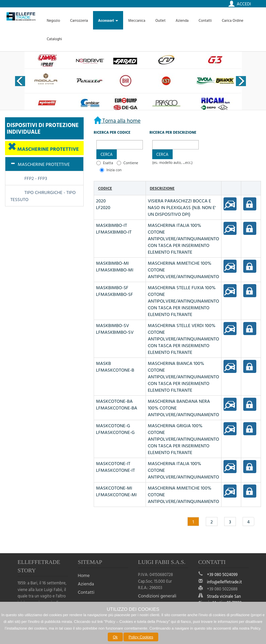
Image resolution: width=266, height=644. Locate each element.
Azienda (182, 20)
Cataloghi (55, 39)
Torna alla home (121, 120)
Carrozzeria (79, 20)
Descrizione (162, 188)
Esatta (108, 163)
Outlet (160, 20)
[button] (107, 154)
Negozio (54, 20)
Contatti (205, 20)
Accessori (108, 20)
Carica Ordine (233, 20)
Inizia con (114, 170)
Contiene (131, 163)
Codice (105, 188)
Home (84, 575)
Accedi (244, 4)
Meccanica (137, 20)
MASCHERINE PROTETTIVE (48, 149)
